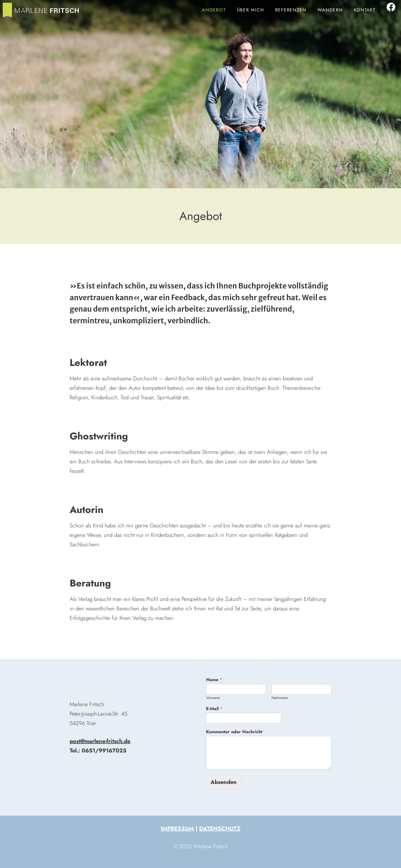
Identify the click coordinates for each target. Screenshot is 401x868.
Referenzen (291, 10)
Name (214, 680)
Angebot (214, 10)
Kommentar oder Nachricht (234, 732)
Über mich (250, 10)
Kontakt (365, 10)
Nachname (280, 698)
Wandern (330, 10)
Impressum (177, 829)
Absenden (224, 782)
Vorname (213, 698)
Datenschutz (220, 829)
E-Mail (214, 709)
